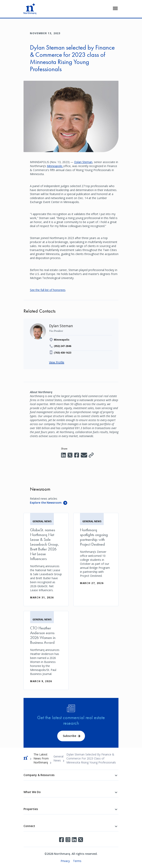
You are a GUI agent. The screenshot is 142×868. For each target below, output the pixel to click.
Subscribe (70, 736)
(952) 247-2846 (63, 346)
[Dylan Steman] (61, 326)
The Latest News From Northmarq (41, 758)
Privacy (65, 861)
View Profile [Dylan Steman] (57, 362)
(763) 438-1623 (63, 353)
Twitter (81, 840)
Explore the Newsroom (46, 503)
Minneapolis (55, 166)
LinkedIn (74, 840)
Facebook (61, 840)
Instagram (68, 840)
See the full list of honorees (48, 290)
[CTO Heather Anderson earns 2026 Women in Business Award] (46, 650)
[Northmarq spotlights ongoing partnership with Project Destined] (96, 552)
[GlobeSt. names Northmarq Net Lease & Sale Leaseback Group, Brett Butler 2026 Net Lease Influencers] (46, 560)
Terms (77, 861)
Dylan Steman (83, 162)
